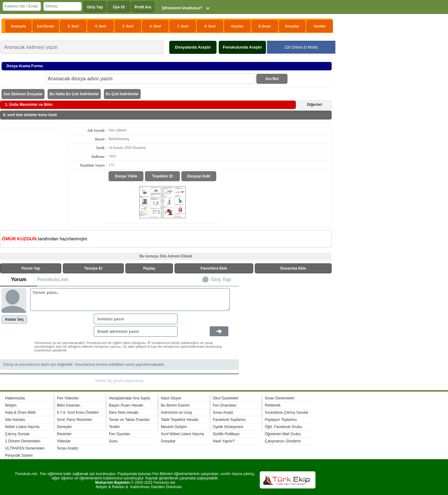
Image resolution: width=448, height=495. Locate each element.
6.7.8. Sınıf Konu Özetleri (78, 412)
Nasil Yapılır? (224, 441)
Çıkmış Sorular (17, 434)
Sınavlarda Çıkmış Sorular (287, 412)
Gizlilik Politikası (226, 434)
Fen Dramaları (225, 405)
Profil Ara (143, 7)
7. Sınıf (183, 26)
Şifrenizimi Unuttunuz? (182, 8)
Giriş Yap (95, 7)
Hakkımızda (15, 398)
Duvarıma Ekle (293, 268)
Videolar (64, 441)
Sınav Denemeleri (280, 398)
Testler (114, 427)
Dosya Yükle (126, 176)
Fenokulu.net (53, 279)
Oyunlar (237, 26)
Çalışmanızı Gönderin (283, 441)
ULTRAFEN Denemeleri (25, 448)
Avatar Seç (14, 319)
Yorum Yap (31, 268)
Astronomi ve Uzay (177, 412)
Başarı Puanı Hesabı (126, 405)
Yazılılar (320, 26)
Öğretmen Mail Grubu (283, 434)
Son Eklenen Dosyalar (23, 94)
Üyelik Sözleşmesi (228, 427)
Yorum (19, 279)
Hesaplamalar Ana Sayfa (129, 398)
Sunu (113, 441)
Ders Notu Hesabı (124, 412)
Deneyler (64, 427)
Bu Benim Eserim (175, 405)
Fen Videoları (68, 398)
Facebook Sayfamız (229, 420)
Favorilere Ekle (214, 268)
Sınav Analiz (223, 412)
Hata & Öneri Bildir (20, 412)
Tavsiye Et (93, 268)
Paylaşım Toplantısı (281, 420)
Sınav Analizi (68, 448)
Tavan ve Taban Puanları (129, 420)
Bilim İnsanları (69, 405)
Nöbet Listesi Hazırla (22, 427)
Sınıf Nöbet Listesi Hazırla (182, 434)
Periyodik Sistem (19, 455)
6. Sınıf (155, 26)
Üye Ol (119, 7)
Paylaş (149, 268)
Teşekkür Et (163, 176)
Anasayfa (18, 26)
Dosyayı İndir (199, 176)
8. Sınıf (210, 26)
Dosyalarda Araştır (193, 47)
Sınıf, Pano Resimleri (75, 420)
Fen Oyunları (120, 434)
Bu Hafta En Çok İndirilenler (74, 94)
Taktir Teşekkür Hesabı (180, 420)
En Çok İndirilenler (122, 94)
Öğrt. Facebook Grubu (283, 427)
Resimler (64, 434)
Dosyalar (292, 26)
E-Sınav (265, 26)
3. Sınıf (73, 26)
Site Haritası (15, 420)
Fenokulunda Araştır (242, 47)
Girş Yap (221, 279)
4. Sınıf (101, 26)
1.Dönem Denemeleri (23, 441)
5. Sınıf (128, 26)
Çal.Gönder (46, 26)
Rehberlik (273, 405)
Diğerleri (315, 105)
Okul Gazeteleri (226, 398)
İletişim (11, 405)
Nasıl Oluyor (171, 398)
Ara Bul (272, 79)
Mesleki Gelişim (174, 427)
